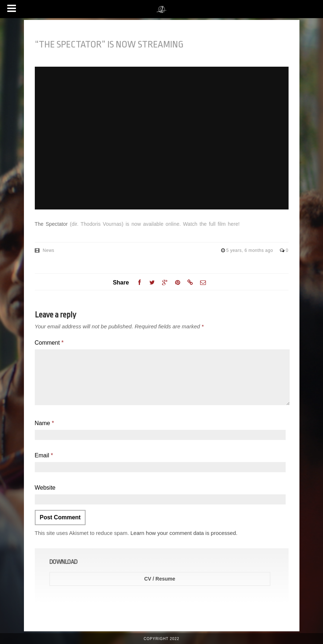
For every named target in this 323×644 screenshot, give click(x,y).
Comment (49, 343)
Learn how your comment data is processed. (184, 533)
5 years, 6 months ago (250, 250)
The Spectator (51, 224)
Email (44, 455)
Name (44, 423)
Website (45, 488)
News (49, 250)
